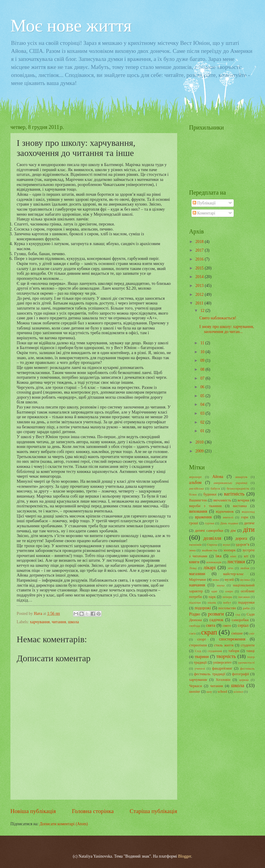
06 (203, 387)
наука (221, 585)
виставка (240, 506)
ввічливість (222, 500)
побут (227, 602)
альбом (195, 483)
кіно (233, 556)
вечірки (244, 500)
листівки (236, 562)
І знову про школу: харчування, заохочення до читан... (226, 329)
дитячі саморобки (209, 531)
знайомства (209, 550)
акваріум (241, 477)
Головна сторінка (93, 811)
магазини (197, 574)
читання (59, 622)
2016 (200, 259)
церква (244, 680)
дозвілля (212, 538)
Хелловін (223, 680)
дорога (241, 538)
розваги (216, 614)
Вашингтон (198, 500)
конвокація (214, 562)
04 (203, 404)
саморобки (240, 620)
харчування (40, 622)
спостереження (232, 639)
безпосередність (238, 488)
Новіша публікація (33, 811)
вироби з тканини (205, 506)
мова (216, 580)
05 (203, 396)
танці (250, 651)
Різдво (195, 614)
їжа (219, 556)
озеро (229, 591)
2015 (200, 268)
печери (227, 597)
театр (251, 657)
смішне (237, 633)
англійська (196, 488)
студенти (248, 645)
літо (231, 568)
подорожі (203, 608)
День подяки (229, 523)
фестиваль (247, 668)
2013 (200, 286)
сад (238, 614)
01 (203, 431)
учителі (200, 668)
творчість (226, 656)
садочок (217, 620)
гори (245, 517)
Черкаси (195, 686)
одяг (214, 591)
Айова (218, 477)
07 (203, 378)
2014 (200, 277)
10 (203, 352)
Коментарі (204, 213)
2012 (200, 295)
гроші (194, 523)
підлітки (195, 602)
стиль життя (224, 645)
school (222, 692)
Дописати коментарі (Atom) (64, 824)
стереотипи (198, 645)
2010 (200, 442)
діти (249, 530)
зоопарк (230, 550)
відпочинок (225, 512)
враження (203, 517)
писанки (244, 597)
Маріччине (198, 580)
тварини (202, 657)
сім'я (192, 633)
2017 (200, 250)
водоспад (248, 512)
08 (203, 369)
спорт (202, 639)
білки (193, 494)
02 (203, 422)
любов (245, 568)
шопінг (195, 692)
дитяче (249, 523)
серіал (243, 625)
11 (203, 343)
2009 (200, 451)
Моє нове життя (71, 26)
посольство (227, 608)
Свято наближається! (218, 318)
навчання (197, 585)
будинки (210, 494)
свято (227, 626)
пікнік (212, 602)
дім (233, 531)
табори (234, 651)
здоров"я (242, 545)
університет (222, 662)
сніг (252, 633)
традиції (200, 662)
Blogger (185, 856)
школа (73, 622)
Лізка (193, 568)
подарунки (246, 602)
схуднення (215, 651)
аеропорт (195, 477)
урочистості (246, 662)
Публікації (204, 203)
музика (245, 580)
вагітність (234, 494)
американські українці (230, 483)
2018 (200, 242)
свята (211, 625)
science (238, 692)
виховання (198, 511)
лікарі (209, 568)
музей (229, 580)
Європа (212, 545)
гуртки (210, 523)
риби (246, 608)
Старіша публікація (154, 811)
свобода (195, 626)
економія (195, 545)
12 (203, 311)
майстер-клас (233, 574)
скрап (209, 632)
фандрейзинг (222, 668)
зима (192, 550)
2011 (200, 303)
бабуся (215, 488)
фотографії (240, 674)
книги (194, 562)
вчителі (228, 517)
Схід (198, 651)
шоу (209, 692)
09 (203, 360)
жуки (226, 545)
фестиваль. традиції (209, 674)
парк (212, 597)
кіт (246, 556)
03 (203, 413)
